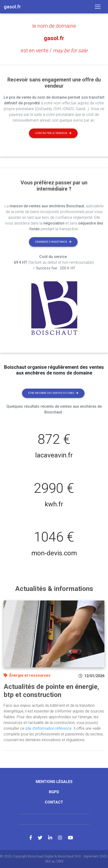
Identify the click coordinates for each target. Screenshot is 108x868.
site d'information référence (48, 728)
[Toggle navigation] (98, 7)
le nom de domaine (54, 26)
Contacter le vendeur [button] (53, 133)
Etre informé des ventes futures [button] (53, 393)
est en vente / (54, 51)
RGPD (54, 792)
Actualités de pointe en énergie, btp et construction (51, 691)
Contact (54, 802)
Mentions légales (54, 782)
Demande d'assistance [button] (53, 242)
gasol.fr (54, 38)
